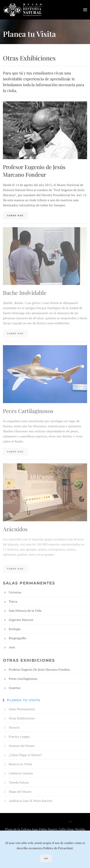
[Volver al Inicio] (22, 10)
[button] (85, 10)
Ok (46, 858)
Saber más (15, 215)
